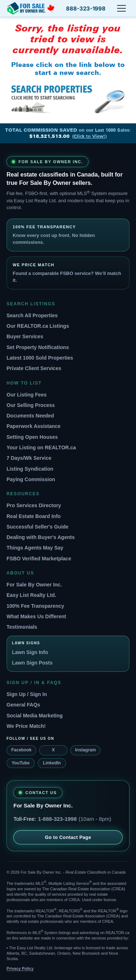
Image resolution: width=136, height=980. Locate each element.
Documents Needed (30, 416)
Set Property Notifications (38, 347)
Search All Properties (32, 315)
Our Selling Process (31, 405)
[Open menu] (121, 8)
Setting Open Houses (32, 437)
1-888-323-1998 (57, 819)
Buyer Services (25, 336)
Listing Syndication (30, 469)
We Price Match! (26, 726)
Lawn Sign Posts (32, 663)
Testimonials (22, 627)
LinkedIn (52, 763)
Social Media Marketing (35, 716)
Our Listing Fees (26, 395)
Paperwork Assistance (34, 426)
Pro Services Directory (34, 505)
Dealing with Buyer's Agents (41, 537)
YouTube (21, 763)
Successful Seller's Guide (38, 527)
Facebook (21, 750)
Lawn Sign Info (30, 652)
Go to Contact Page (68, 837)
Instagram (85, 750)
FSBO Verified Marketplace (39, 559)
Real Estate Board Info (34, 516)
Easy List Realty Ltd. (31, 595)
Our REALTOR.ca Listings (38, 326)
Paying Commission (31, 479)
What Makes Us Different (36, 616)
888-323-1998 (86, 9)
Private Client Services (34, 368)
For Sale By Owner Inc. (34, 585)
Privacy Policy (20, 968)
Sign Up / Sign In (27, 694)
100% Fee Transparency (35, 606)
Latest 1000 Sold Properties (40, 358)
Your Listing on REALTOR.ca (41, 447)
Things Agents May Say (35, 548)
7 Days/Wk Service (29, 458)
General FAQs (23, 705)
